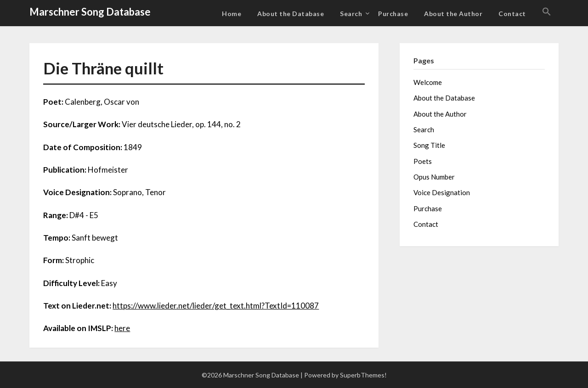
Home (232, 14)
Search (351, 14)
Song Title (429, 145)
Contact (512, 14)
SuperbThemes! (363, 375)
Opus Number (434, 177)
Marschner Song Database (90, 12)
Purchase (393, 14)
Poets (423, 161)
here (122, 328)
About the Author (453, 14)
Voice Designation (442, 192)
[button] (547, 12)
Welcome (428, 82)
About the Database (291, 14)
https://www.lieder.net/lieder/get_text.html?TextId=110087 (216, 306)
